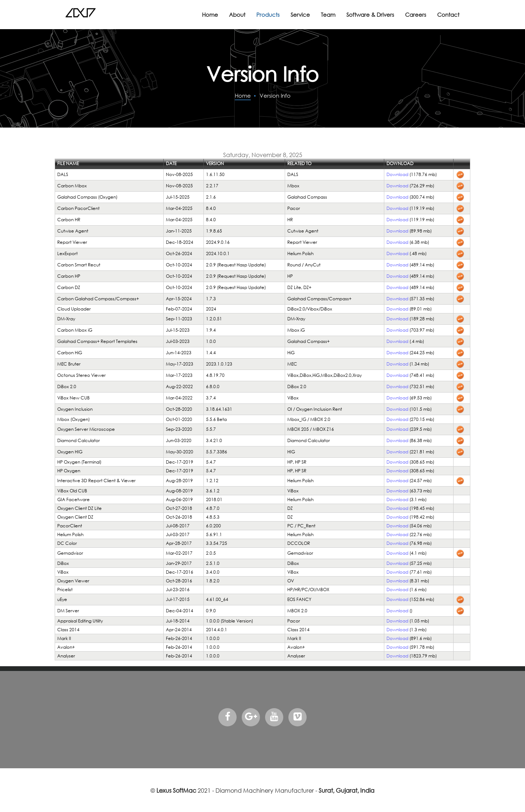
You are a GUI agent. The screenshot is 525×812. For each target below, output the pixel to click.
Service (300, 15)
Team (328, 15)
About (237, 15)
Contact (448, 15)
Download (397, 174)
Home (210, 15)
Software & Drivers (370, 15)
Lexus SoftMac (176, 790)
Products (268, 15)
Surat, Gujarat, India (347, 790)
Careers (416, 15)
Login (62, 139)
